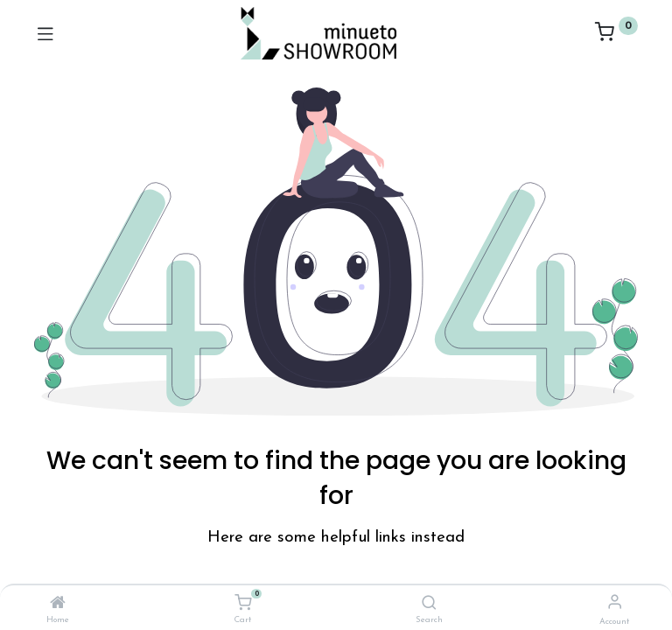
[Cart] (243, 603)
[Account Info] (615, 603)
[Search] (429, 605)
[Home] (58, 605)
